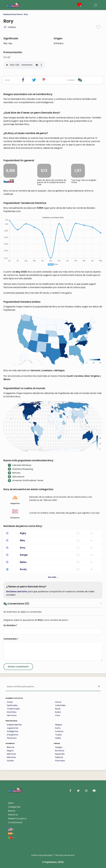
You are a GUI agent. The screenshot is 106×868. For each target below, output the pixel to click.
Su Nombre (10, 625)
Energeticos (13, 735)
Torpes (58, 735)
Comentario (11, 639)
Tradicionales (13, 709)
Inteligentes (13, 731)
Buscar (12, 811)
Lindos (10, 702)
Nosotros (13, 815)
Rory (26, 14)
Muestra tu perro (17, 819)
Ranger (24, 555)
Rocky (23, 569)
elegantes (15, 500)
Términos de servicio (65, 855)
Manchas (11, 757)
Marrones (11, 754)
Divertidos (12, 712)
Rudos (58, 712)
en (11, 829)
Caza (58, 715)
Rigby (23, 533)
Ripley (23, 562)
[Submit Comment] (18, 667)
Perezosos (12, 738)
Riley (22, 540)
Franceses (60, 761)
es (11, 833)
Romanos (60, 751)
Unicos (58, 702)
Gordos (10, 761)
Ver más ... (53, 577)
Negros (10, 751)
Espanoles (60, 754)
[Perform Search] (99, 687)
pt (11, 837)
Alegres (59, 725)
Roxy (23, 548)
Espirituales (12, 705)
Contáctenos (15, 822)
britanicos (15, 514)
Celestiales (60, 705)
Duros (58, 728)
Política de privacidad (42, 855)
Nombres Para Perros (13, 14)
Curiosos (59, 731)
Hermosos (12, 715)
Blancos (11, 747)
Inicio (11, 803)
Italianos (59, 757)
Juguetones (13, 728)
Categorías (14, 807)
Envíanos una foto (17, 592)
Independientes (14, 725)
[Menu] (96, 5)
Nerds (58, 709)
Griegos (59, 747)
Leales (58, 738)
